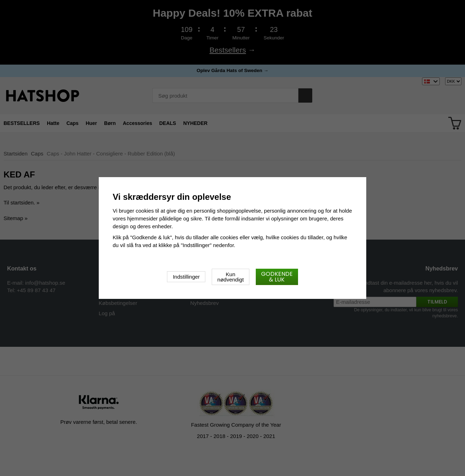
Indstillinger (186, 277)
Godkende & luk (277, 277)
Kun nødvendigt (231, 277)
